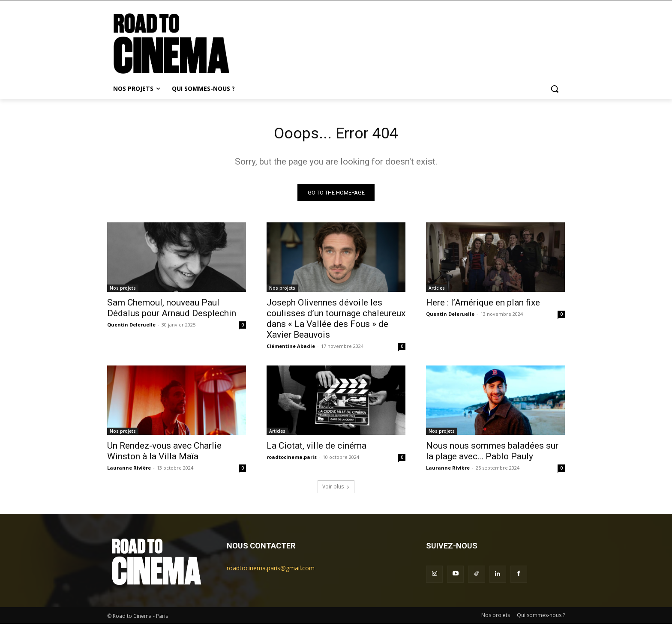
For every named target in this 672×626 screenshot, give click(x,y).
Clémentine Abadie (291, 349)
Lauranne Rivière (129, 470)
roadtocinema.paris (292, 460)
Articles (437, 291)
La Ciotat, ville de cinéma (316, 448)
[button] (555, 89)
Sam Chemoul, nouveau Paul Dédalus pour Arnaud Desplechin (172, 310)
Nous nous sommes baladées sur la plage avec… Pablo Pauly (492, 454)
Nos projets (123, 291)
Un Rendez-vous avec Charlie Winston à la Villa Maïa (164, 454)
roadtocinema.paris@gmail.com (271, 571)
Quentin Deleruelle (131, 327)
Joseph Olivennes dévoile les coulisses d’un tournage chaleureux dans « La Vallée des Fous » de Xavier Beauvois (336, 321)
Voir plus (336, 489)
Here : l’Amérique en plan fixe (483, 305)
